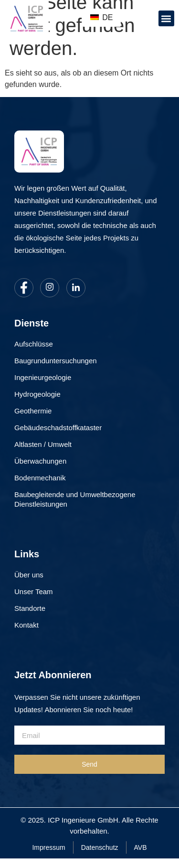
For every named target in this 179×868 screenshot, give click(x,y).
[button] (166, 18)
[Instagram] (50, 288)
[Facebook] (24, 288)
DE (102, 17)
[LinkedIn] (76, 288)
